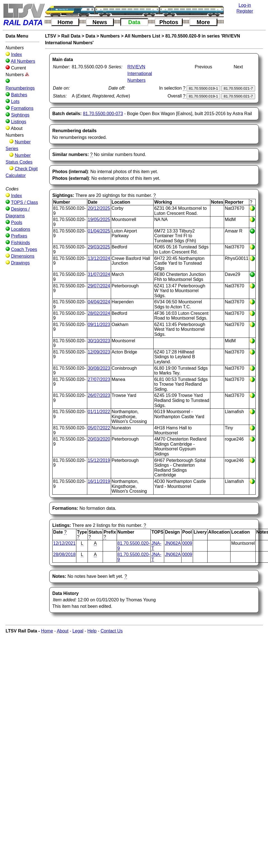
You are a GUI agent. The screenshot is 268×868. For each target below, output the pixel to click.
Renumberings (20, 88)
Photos (169, 22)
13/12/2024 (99, 258)
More (203, 22)
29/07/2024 (99, 286)
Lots (15, 102)
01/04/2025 (99, 231)
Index (16, 54)
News (100, 22)
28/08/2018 (64, 554)
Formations (22, 108)
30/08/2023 (99, 368)
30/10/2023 (99, 341)
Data (134, 22)
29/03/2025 (99, 247)
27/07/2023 (99, 379)
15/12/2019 (99, 460)
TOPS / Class (24, 202)
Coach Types (24, 249)
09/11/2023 (99, 324)
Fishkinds (20, 243)
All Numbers (23, 61)
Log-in (245, 5)
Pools (17, 223)
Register (245, 11)
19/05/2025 (99, 219)
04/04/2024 (99, 302)
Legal (78, 631)
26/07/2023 (99, 395)
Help (92, 631)
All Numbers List (143, 36)
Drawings (20, 263)
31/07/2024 (99, 274)
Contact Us (111, 631)
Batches (19, 95)
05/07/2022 (99, 428)
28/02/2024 (99, 313)
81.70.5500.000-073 (103, 114)
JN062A (173, 543)
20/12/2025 (99, 208)
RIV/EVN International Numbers (140, 74)
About (63, 631)
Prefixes (19, 236)
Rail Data (71, 36)
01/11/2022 (99, 412)
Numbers (110, 36)
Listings (18, 122)
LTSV (51, 36)
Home (65, 22)
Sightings (20, 115)
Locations (21, 229)
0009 (187, 543)
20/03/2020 (99, 439)
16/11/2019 (99, 481)
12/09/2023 (99, 352)
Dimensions (23, 256)
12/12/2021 (64, 543)
